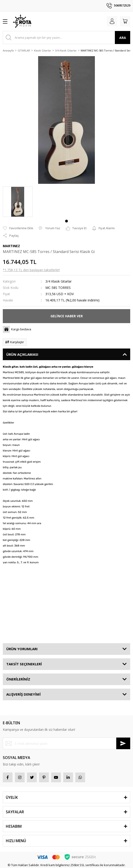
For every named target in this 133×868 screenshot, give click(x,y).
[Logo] (22, 21)
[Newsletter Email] (66, 743)
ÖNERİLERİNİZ (18, 679)
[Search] (66, 38)
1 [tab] (66, 221)
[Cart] (125, 21)
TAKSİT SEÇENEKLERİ (24, 664)
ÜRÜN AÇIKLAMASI (22, 354)
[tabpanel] (18, 202)
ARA (123, 38)
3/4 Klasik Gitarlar (58, 281)
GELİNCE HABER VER (67, 316)
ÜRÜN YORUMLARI (22, 649)
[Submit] (123, 743)
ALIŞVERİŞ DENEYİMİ (23, 694)
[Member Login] (112, 21)
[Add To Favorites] (18, 228)
